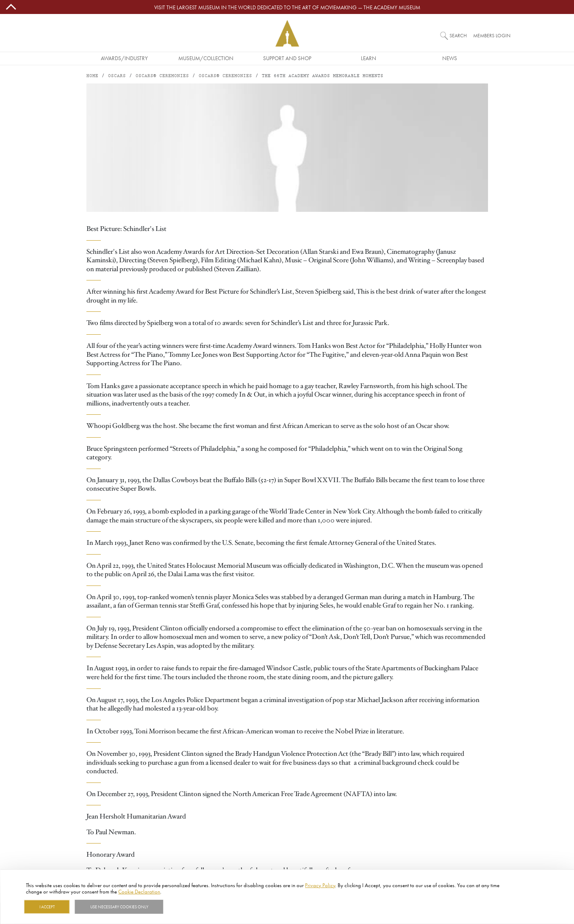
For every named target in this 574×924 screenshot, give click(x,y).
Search (458, 35)
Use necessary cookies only (119, 907)
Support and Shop (287, 58)
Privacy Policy (320, 885)
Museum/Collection (206, 58)
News (450, 58)
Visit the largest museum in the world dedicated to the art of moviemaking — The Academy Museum (287, 7)
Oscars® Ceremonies (162, 76)
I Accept (47, 907)
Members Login (492, 35)
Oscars (117, 76)
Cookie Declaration (139, 891)
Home (92, 76)
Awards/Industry (124, 58)
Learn (369, 58)
